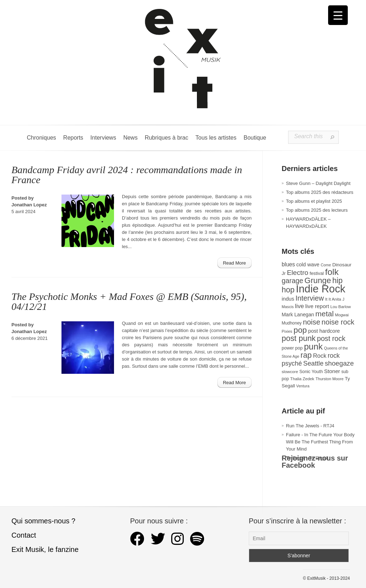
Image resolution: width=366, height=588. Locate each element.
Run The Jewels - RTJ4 (310, 426)
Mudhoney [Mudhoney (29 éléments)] (292, 323)
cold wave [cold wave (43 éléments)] (308, 265)
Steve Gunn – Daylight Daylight (318, 183)
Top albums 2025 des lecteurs (317, 210)
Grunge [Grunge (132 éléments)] (318, 280)
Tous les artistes (216, 138)
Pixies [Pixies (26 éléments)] (287, 331)
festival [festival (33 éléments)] (317, 273)
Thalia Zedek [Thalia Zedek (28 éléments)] (302, 379)
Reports (73, 138)
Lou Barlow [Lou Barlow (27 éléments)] (340, 307)
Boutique (255, 138)
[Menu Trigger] (338, 15)
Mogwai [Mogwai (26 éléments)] (342, 315)
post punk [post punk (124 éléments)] (299, 338)
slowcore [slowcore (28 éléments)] (290, 371)
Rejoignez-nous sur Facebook (315, 462)
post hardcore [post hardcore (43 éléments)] (324, 331)
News (130, 138)
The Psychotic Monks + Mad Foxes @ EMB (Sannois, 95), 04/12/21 (129, 301)
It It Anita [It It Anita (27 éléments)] (333, 299)
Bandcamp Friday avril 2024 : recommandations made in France (127, 175)
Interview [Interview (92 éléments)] (310, 298)
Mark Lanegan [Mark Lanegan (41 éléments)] (298, 315)
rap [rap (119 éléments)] (306, 355)
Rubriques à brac (167, 138)
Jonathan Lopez (29, 205)
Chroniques (41, 138)
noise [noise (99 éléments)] (311, 322)
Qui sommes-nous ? (43, 521)
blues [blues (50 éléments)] (288, 264)
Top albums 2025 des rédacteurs (320, 192)
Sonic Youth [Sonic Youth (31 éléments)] (311, 372)
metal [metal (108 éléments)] (324, 314)
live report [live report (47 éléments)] (317, 306)
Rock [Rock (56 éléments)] (320, 356)
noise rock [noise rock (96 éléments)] (338, 322)
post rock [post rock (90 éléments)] (331, 338)
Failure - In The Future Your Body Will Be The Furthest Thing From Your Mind (320, 442)
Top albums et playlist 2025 (314, 201)
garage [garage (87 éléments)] (292, 281)
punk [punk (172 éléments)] (313, 346)
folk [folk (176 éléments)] (332, 272)
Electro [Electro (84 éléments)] (298, 273)
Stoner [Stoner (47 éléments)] (332, 371)
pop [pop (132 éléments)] (300, 330)
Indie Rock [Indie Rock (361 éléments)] (321, 289)
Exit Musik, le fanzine (45, 549)
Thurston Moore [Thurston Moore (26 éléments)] (330, 379)
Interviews (103, 138)
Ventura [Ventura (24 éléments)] (303, 386)
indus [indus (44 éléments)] (288, 299)
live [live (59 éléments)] (299, 306)
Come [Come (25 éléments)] (326, 265)
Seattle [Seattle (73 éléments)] (313, 363)
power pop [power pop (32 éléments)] (292, 348)
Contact (24, 535)
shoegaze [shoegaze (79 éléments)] (339, 363)
